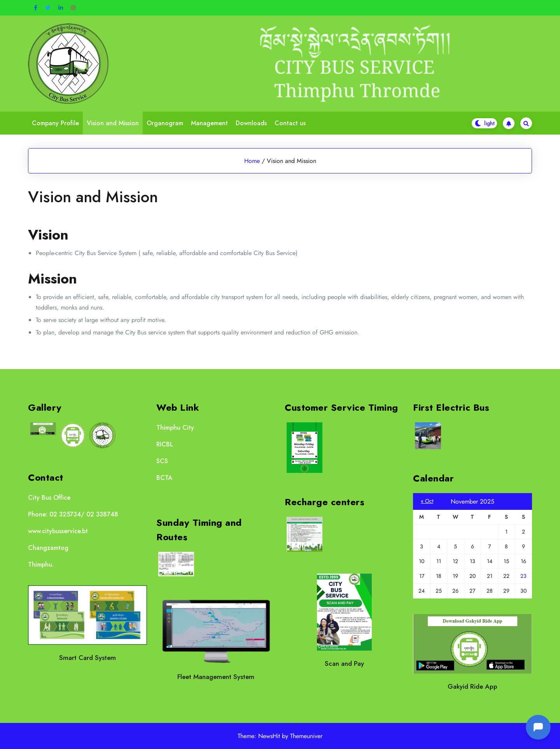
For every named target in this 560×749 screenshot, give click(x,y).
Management (209, 123)
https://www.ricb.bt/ (203, 444)
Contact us (290, 123)
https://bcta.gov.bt (201, 478)
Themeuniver (306, 736)
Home (252, 161)
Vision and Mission (113, 123)
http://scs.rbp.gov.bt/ (200, 461)
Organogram (165, 123)
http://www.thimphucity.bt (230, 428)
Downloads (251, 123)
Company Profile (55, 123)
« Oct (427, 501)
